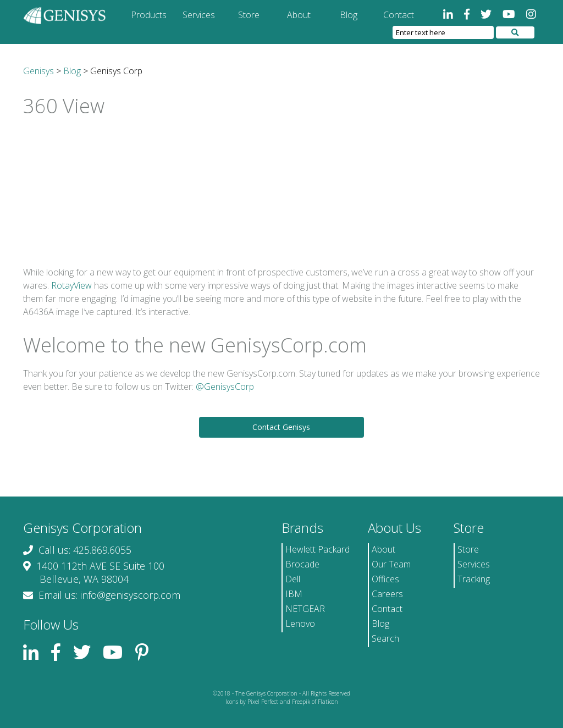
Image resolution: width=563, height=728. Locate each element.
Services (199, 15)
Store (249, 15)
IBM (294, 594)
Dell (293, 579)
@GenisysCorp (225, 387)
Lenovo (300, 624)
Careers (387, 594)
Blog (349, 15)
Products (149, 15)
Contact (399, 15)
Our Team (391, 564)
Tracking (474, 579)
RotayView (71, 285)
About (299, 15)
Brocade (302, 564)
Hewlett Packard (318, 549)
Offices (385, 579)
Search (385, 638)
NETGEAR (305, 609)
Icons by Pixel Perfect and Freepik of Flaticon (282, 702)
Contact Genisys (281, 427)
